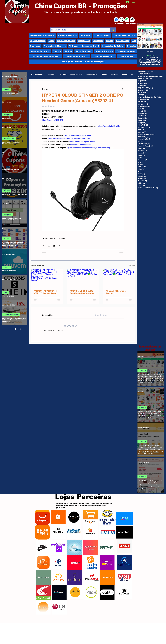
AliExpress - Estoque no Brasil (71, 74)
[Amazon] (74, 517)
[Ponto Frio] (124, 532)
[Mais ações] (123, 89)
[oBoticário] (43, 577)
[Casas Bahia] (108, 532)
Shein (6, 292)
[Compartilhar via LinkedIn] (54, 246)
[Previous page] (9, 329)
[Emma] (43, 607)
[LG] (59, 607)
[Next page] (21, 329)
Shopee (7, 89)
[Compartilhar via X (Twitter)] (49, 246)
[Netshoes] (58, 548)
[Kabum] (74, 532)
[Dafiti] (107, 592)
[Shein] (58, 532)
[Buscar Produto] (78, 30)
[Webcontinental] (124, 563)
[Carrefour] (58, 563)
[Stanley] (124, 592)
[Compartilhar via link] (59, 246)
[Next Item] (159, 36)
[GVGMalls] (59, 592)
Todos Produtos (37, 74)
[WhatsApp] (127, 20)
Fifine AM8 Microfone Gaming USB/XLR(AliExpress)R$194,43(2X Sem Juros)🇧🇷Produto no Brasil (119, 292)
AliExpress (150, 56)
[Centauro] (43, 592)
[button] (132, 74)
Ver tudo (132, 265)
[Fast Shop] (124, 577)
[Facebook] (116, 20)
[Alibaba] (43, 563)
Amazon (7, 191)
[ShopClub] (91, 548)
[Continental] (107, 577)
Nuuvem (7, 267)
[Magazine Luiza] (124, 518)
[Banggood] (91, 517)
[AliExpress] (42, 517)
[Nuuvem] (75, 548)
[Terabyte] (91, 532)
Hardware (61, 238)
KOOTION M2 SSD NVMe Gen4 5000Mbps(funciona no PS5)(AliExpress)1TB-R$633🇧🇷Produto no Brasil (82, 292)
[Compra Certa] (107, 563)
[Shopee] (58, 517)
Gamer (6, 239)
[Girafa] (75, 592)
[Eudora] (75, 577)
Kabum (125, 74)
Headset (45, 238)
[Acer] (107, 548)
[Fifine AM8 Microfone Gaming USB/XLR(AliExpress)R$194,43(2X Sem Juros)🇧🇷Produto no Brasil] (119, 278)
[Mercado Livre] (107, 517)
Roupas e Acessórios (11, 315)
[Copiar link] (132, 20)
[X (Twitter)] (122, 20)
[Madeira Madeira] (91, 563)
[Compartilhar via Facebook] (43, 246)
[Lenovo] (124, 546)
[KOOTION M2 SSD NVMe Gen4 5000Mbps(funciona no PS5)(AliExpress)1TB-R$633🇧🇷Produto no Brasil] (83, 278)
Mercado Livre (9, 139)
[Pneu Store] (92, 577)
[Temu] (42, 532)
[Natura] (59, 577)
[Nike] (43, 548)
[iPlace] (91, 592)
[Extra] (75, 563)
